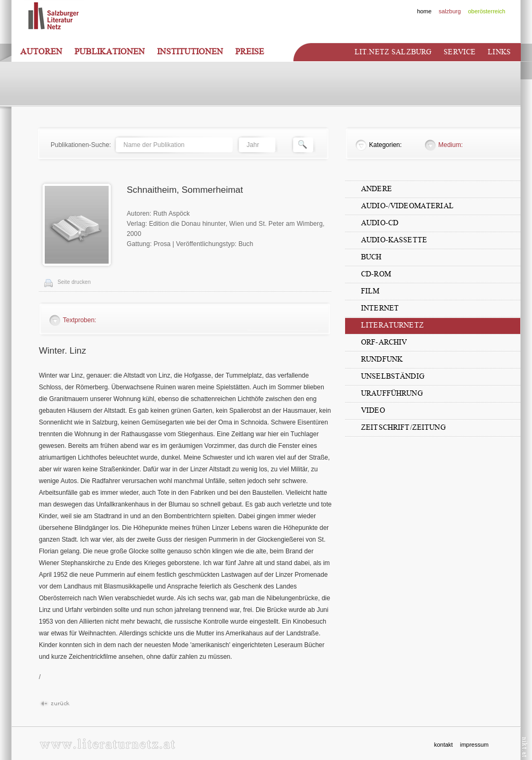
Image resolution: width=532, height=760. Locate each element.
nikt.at (525, 747)
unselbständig (393, 376)
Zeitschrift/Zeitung (403, 427)
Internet (380, 308)
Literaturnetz (392, 325)
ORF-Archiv (384, 342)
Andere (377, 189)
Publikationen (110, 52)
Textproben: (80, 320)
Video (373, 410)
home (424, 11)
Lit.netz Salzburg (393, 52)
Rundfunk (382, 359)
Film (370, 291)
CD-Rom (376, 274)
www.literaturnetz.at (107, 744)
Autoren (41, 52)
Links (499, 52)
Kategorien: (385, 145)
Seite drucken (74, 282)
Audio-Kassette (394, 240)
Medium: (451, 145)
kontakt (443, 745)
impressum (474, 745)
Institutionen (190, 52)
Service (460, 52)
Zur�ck (55, 704)
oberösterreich (487, 11)
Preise (250, 52)
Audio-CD (380, 223)
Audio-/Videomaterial (407, 206)
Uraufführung (392, 393)
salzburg (450, 11)
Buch (371, 257)
